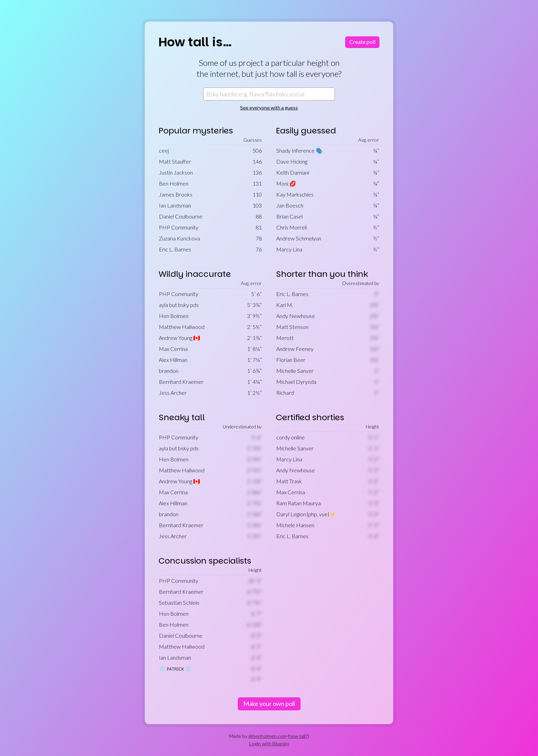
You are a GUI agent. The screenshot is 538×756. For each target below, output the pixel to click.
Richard (285, 393)
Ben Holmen (174, 183)
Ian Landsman (175, 205)
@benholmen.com (267, 736)
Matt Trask (289, 481)
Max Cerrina (173, 349)
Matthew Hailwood (182, 327)
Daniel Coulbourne (181, 216)
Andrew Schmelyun (299, 238)
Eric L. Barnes (175, 249)
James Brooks (176, 194)
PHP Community (179, 227)
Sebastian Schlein (179, 603)
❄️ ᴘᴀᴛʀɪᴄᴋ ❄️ (175, 668)
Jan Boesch (290, 205)
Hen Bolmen (174, 316)
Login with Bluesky (269, 743)
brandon (169, 371)
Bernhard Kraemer (181, 382)
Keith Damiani (293, 172)
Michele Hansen (295, 525)
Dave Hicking (292, 161)
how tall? (298, 736)
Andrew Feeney (295, 349)
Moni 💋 (286, 183)
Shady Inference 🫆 (299, 150)
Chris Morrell (291, 227)
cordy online (290, 437)
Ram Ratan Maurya (299, 503)
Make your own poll (269, 704)
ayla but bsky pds (179, 305)
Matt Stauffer (175, 161)
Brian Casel (289, 216)
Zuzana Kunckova (179, 238)
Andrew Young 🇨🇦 (179, 338)
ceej (164, 150)
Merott (285, 338)
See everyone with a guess (269, 108)
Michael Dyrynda (296, 382)
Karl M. (285, 305)
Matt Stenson (292, 327)
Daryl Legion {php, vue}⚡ (306, 514)
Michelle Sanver (295, 371)
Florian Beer (291, 360)
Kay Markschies (295, 194)
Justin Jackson (176, 172)
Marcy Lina (289, 249)
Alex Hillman (173, 360)
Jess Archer (173, 393)
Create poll (362, 42)
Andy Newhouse (296, 316)
